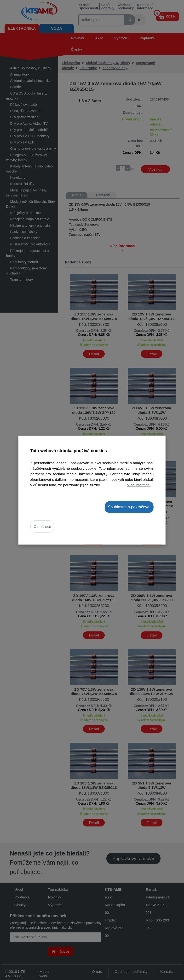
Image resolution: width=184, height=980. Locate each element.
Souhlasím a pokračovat (129, 507)
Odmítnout (42, 526)
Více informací (139, 485)
